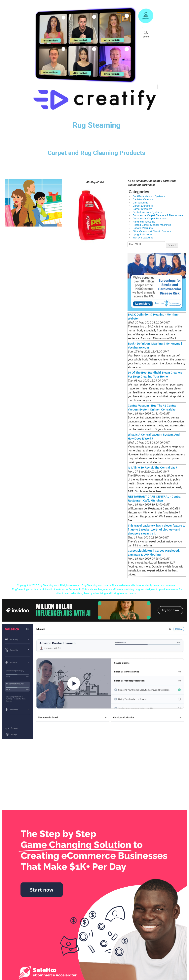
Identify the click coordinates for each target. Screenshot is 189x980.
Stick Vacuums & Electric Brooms (152, 231)
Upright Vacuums (142, 234)
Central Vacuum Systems (147, 212)
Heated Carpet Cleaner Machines (152, 225)
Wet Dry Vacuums (143, 238)
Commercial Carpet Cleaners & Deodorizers (158, 215)
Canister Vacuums (143, 199)
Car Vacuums (140, 203)
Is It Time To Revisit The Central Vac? (152, 468)
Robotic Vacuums (143, 228)
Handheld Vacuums (144, 222)
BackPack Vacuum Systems (149, 196)
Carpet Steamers (142, 209)
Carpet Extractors (143, 206)
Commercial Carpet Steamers (150, 218)
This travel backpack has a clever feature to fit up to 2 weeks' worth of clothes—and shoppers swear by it (156, 530)
